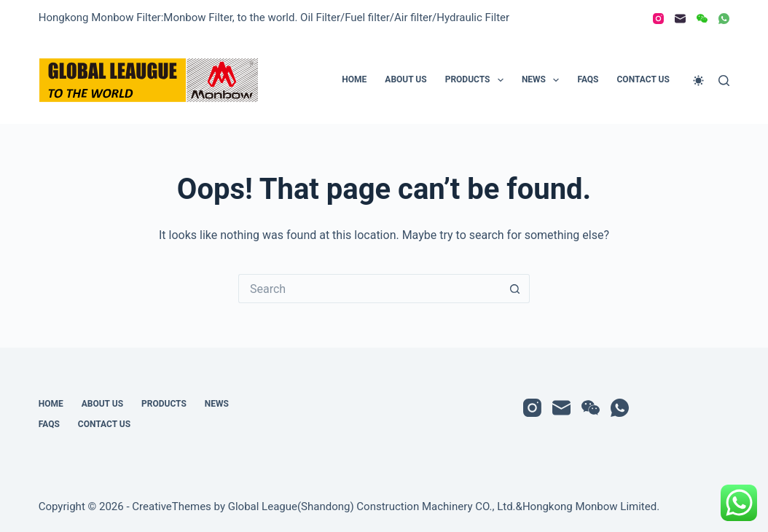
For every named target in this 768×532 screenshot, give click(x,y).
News (544, 80)
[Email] (680, 19)
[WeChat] (702, 19)
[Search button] (515, 289)
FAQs (588, 79)
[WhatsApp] (724, 19)
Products (477, 80)
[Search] (724, 81)
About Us (405, 79)
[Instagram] (658, 19)
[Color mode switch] (698, 81)
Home (354, 79)
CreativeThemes (172, 506)
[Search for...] (369, 289)
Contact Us (643, 79)
